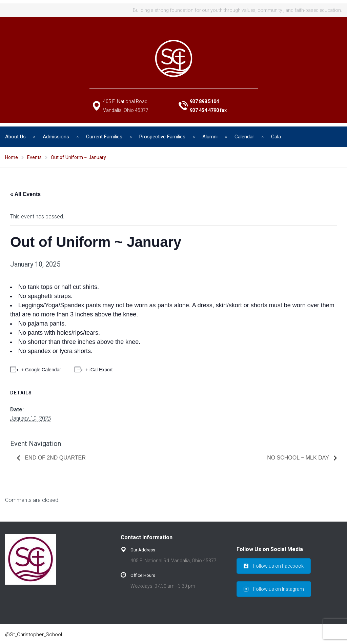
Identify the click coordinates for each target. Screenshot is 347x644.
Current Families (104, 137)
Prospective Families (162, 137)
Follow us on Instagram (274, 589)
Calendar (244, 137)
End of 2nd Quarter (55, 458)
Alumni (210, 137)
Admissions (56, 137)
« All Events (25, 194)
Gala (276, 137)
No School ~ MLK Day (299, 458)
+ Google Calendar (41, 370)
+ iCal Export (99, 370)
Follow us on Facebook (274, 566)
